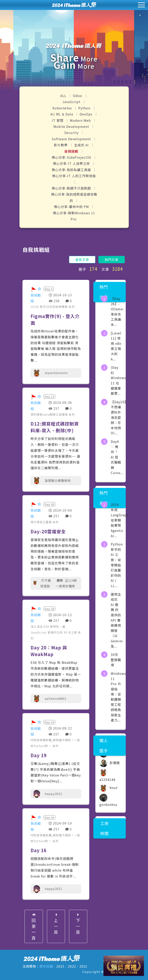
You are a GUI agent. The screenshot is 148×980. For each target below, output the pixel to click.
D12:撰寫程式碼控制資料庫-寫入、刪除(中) (55, 427)
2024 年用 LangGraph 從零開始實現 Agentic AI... (120, 520)
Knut (109, 788)
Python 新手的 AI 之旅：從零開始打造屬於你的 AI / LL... (117, 565)
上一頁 (56, 924)
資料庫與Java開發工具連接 (50, 414)
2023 (60, 966)
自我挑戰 (72, 151)
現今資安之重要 (42, 522)
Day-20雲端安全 (48, 531)
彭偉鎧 (110, 763)
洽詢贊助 (29, 966)
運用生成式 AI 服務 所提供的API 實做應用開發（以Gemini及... (117, 620)
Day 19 (39, 755)
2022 (72, 966)
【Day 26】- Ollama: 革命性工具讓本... (117, 312)
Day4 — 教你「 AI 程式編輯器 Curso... (117, 457)
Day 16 (39, 850)
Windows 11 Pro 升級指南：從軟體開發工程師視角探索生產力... (118, 697)
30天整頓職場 (116, 660)
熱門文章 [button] (112, 260)
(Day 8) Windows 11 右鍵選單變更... (118, 380)
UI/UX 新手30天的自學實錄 (50, 307)
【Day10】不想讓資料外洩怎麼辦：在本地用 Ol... (119, 417)
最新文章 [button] (82, 260)
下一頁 (79, 924)
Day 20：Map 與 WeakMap (49, 651)
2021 (83, 966)
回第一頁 (33, 927)
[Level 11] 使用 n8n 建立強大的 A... (116, 346)
